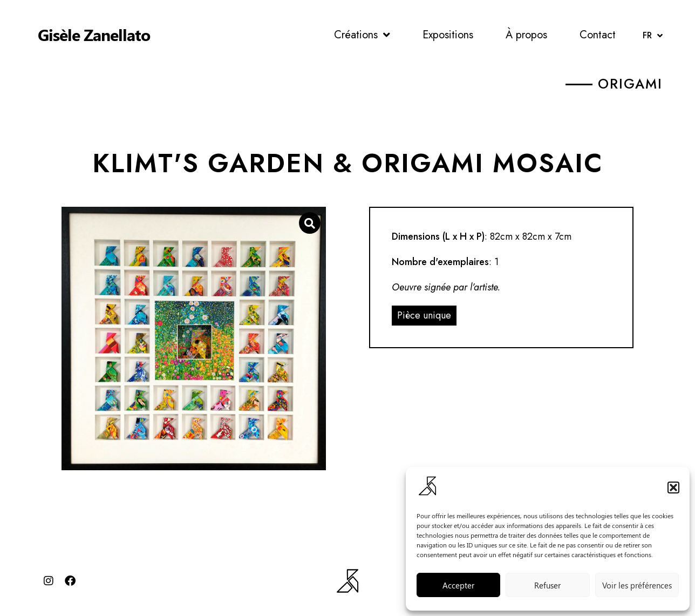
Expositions (448, 35)
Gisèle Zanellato (94, 35)
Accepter (458, 585)
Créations (362, 35)
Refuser (547, 585)
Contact (598, 35)
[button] (673, 488)
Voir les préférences (637, 585)
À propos (526, 35)
